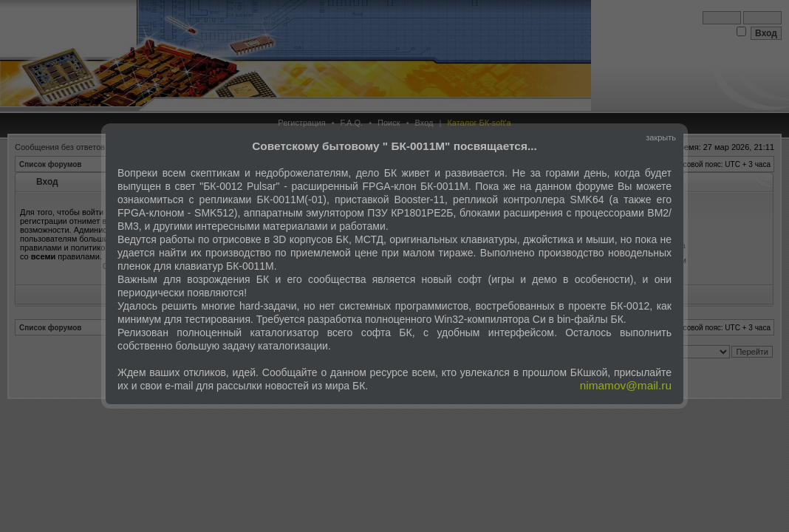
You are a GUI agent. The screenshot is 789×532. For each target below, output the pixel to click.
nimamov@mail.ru (626, 385)
